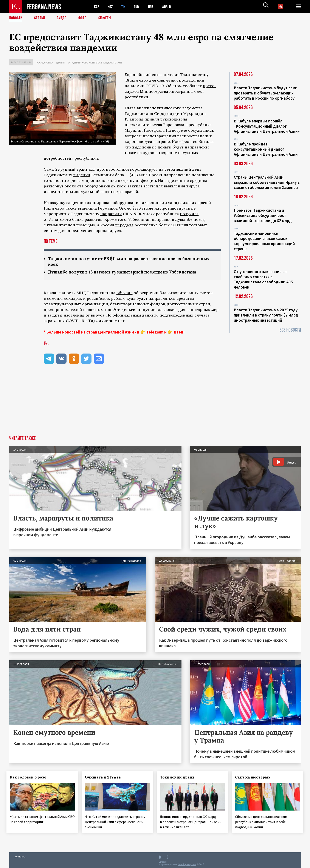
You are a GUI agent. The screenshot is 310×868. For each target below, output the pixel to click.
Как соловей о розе (31, 778)
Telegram (155, 333)
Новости (16, 18)
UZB (153, 7)
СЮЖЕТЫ (107, 18)
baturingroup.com (187, 863)
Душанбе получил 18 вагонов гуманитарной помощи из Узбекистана (127, 273)
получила (189, 214)
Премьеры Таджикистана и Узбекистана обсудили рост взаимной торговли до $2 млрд (263, 215)
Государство (44, 63)
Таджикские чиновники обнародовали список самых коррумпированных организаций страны (264, 241)
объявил (125, 293)
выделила (87, 208)
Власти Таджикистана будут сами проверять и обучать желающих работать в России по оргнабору (266, 93)
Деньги (60, 63)
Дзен (178, 333)
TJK (125, 7)
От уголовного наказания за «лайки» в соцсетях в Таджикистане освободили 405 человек (263, 279)
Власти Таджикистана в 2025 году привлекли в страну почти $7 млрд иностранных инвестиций (266, 315)
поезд (199, 219)
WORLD (170, 7)
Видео (63, 18)
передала (124, 225)
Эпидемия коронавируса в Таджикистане (95, 63)
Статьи (41, 18)
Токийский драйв (180, 778)
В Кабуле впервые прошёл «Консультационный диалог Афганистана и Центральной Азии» (267, 126)
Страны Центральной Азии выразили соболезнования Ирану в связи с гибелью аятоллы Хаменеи (267, 182)
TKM (139, 7)
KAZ (97, 7)
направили (111, 214)
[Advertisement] (155, 404)
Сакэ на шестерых (255, 778)
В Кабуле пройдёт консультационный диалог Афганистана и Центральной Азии (266, 149)
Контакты (20, 855)
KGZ (111, 7)
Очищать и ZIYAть (105, 778)
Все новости (290, 330)
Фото (84, 18)
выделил (82, 175)
